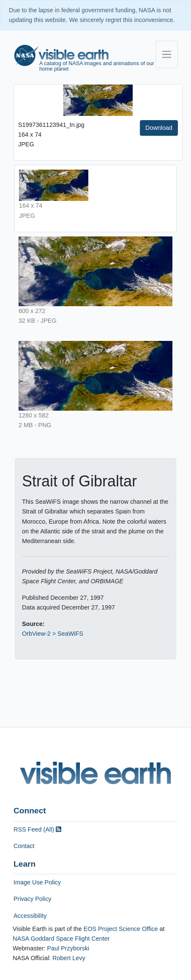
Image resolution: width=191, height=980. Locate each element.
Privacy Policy (33, 899)
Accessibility (30, 916)
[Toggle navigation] (167, 54)
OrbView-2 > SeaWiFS (53, 634)
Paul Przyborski (68, 948)
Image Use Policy (37, 882)
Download (159, 128)
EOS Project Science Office (121, 929)
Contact (24, 846)
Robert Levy (69, 958)
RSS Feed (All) (37, 829)
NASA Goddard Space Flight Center (61, 939)
